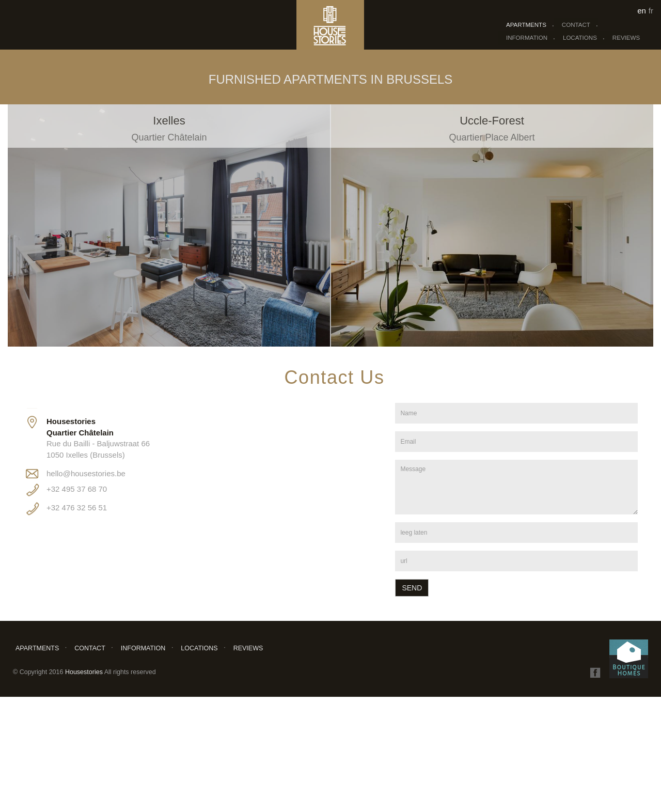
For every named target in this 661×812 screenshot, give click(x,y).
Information (527, 38)
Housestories (85, 672)
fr (651, 11)
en (642, 11)
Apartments (526, 25)
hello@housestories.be (86, 473)
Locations (580, 38)
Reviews (626, 38)
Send (412, 588)
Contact (576, 25)
